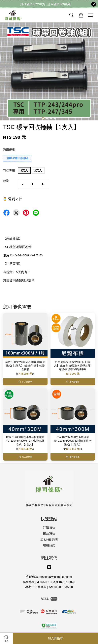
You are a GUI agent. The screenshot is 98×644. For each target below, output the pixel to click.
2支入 (38, 170)
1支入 (24, 170)
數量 (6, 181)
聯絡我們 (49, 545)
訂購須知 (49, 528)
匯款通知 (49, 534)
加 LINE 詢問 (49, 539)
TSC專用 (9, 170)
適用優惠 (9, 150)
